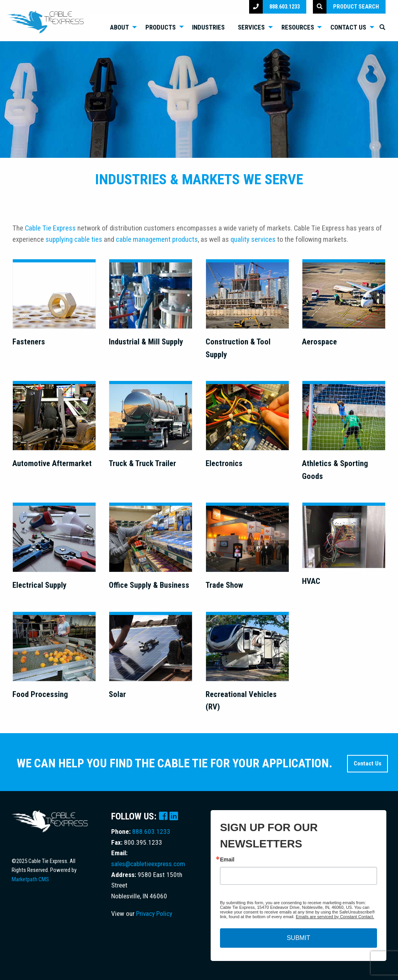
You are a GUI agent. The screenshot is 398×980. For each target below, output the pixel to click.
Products (161, 27)
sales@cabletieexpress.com (148, 864)
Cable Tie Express (50, 228)
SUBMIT (298, 938)
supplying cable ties (74, 239)
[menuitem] (121, 27)
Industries (208, 27)
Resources (298, 27)
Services (251, 27)
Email (227, 859)
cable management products (157, 239)
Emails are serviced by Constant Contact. (335, 917)
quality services (253, 239)
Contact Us (348, 27)
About (120, 27)
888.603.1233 (274, 7)
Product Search (346, 7)
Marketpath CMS (30, 879)
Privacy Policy (154, 914)
